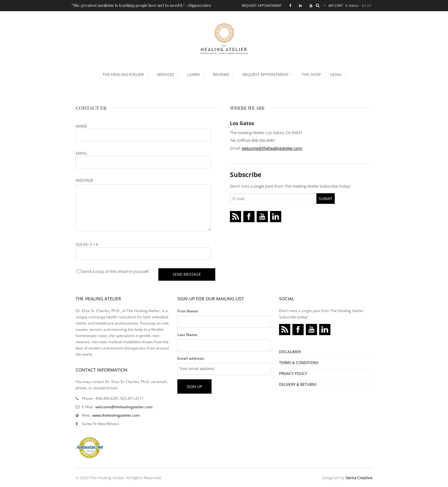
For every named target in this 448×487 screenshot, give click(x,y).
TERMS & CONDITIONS (299, 363)
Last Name (187, 335)
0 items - (358, 5)
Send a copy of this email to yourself (115, 271)
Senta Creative (359, 478)
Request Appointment (262, 5)
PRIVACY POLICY (293, 374)
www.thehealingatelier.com (116, 415)
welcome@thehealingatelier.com (272, 148)
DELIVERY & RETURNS (298, 384)
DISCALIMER (290, 352)
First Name (188, 311)
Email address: (191, 358)
